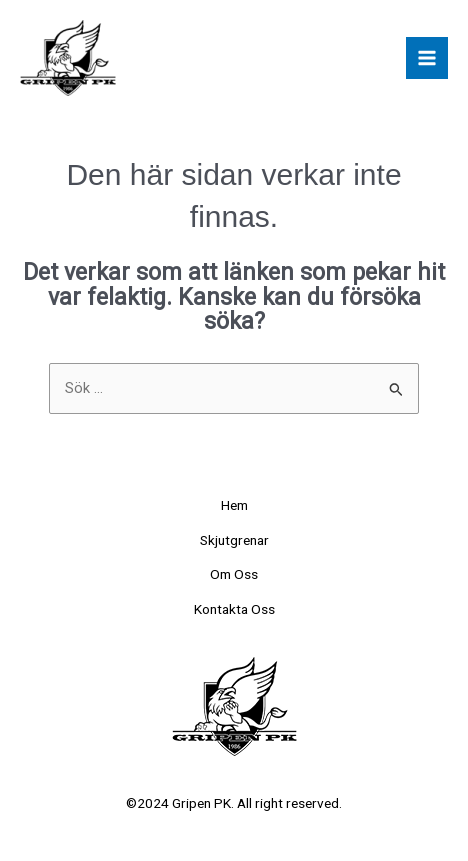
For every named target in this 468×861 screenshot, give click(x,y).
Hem (234, 505)
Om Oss (234, 574)
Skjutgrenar (234, 540)
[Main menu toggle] (427, 58)
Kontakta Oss (234, 609)
